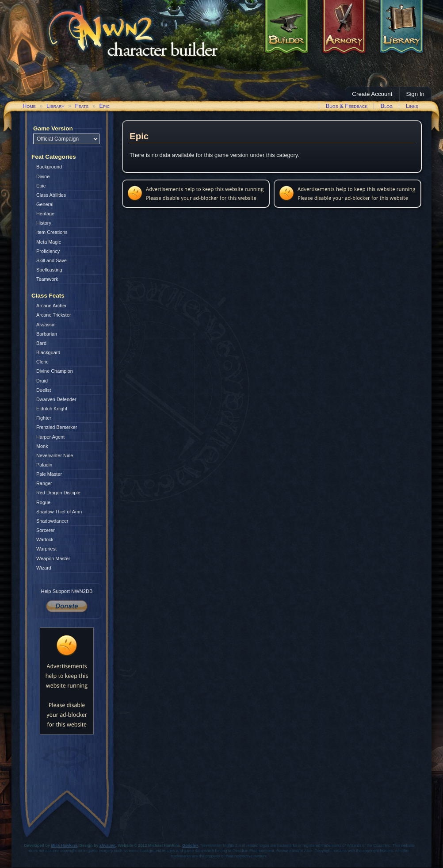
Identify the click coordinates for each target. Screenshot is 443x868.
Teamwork (47, 279)
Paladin (44, 465)
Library (55, 106)
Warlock (45, 539)
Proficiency (48, 251)
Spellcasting (49, 270)
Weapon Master (53, 558)
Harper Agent (50, 437)
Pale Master (49, 474)
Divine (43, 176)
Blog (387, 106)
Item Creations (52, 232)
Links (412, 106)
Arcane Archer (52, 306)
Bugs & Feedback (347, 106)
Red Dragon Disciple (58, 493)
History (44, 223)
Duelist (44, 390)
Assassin (46, 325)
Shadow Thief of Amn (59, 512)
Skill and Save (52, 260)
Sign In (416, 94)
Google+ (190, 845)
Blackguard (48, 352)
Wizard (44, 568)
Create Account (372, 94)
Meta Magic (49, 242)
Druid (42, 381)
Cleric (42, 362)
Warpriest (46, 549)
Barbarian (47, 334)
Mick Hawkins (64, 845)
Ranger (44, 483)
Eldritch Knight (52, 409)
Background (49, 167)
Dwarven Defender (56, 399)
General (45, 204)
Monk (42, 446)
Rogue (43, 502)
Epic (105, 106)
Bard (41, 343)
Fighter (44, 418)
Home (29, 106)
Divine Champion (55, 371)
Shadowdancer (52, 521)
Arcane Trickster (54, 315)
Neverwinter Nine (55, 455)
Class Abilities (51, 195)
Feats (82, 106)
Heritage (45, 214)
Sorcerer (46, 530)
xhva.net (108, 845)
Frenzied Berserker (57, 427)
